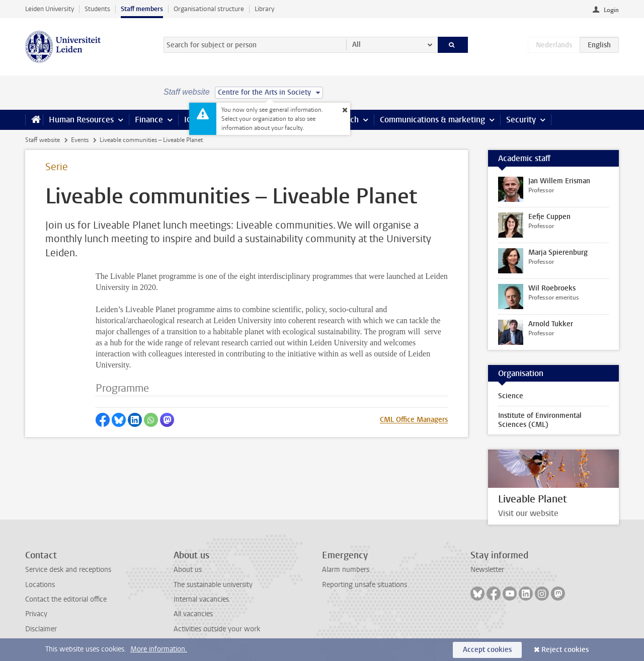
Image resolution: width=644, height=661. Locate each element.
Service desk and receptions (68, 570)
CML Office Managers (414, 420)
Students (97, 9)
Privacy (36, 614)
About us (188, 570)
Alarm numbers (346, 570)
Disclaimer (41, 629)
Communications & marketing (432, 120)
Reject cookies (565, 650)
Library (264, 9)
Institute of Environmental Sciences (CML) (540, 420)
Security (521, 120)
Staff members (142, 9)
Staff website (43, 140)
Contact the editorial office (66, 599)
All (356, 45)
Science (511, 396)
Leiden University (50, 9)
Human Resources (81, 120)
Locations (40, 585)
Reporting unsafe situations (365, 585)
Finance (149, 120)
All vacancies (193, 614)
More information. (159, 649)
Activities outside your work (217, 629)
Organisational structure (209, 9)
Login (611, 10)
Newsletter (487, 570)
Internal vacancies (201, 599)
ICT (190, 120)
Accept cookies (487, 650)
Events (80, 140)
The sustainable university (213, 585)
